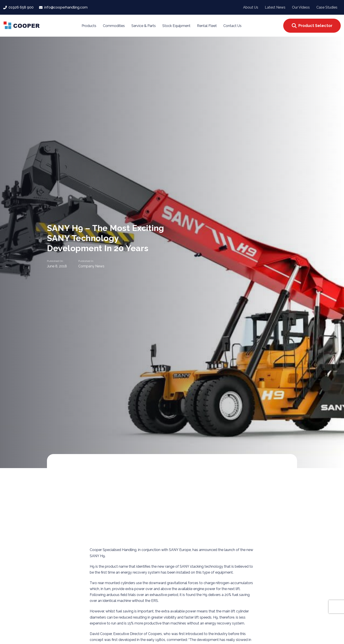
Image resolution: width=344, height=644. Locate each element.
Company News (91, 266)
